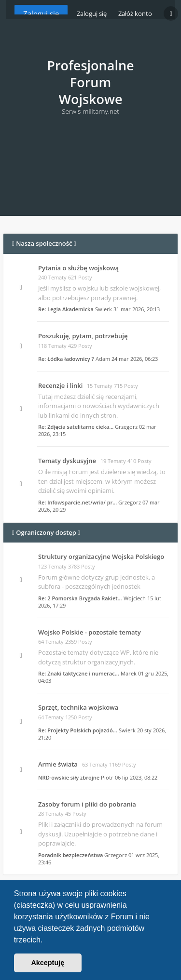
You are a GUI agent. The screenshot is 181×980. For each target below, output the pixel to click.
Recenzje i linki (60, 385)
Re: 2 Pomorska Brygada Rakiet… (80, 598)
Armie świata (58, 764)
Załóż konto (135, 13)
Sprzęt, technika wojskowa (78, 707)
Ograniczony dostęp (46, 532)
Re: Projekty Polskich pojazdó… (78, 730)
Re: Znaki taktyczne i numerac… (79, 673)
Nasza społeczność (44, 243)
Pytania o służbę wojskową (78, 268)
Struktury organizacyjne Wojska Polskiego (101, 556)
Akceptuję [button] (48, 963)
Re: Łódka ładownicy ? (66, 359)
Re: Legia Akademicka (66, 309)
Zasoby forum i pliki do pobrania (87, 804)
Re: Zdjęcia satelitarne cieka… (76, 427)
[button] (46, 940)
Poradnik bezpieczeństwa (70, 855)
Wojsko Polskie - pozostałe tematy (90, 632)
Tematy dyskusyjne (67, 461)
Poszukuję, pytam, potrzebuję (83, 336)
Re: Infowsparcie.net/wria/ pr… (77, 502)
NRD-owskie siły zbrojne (69, 777)
